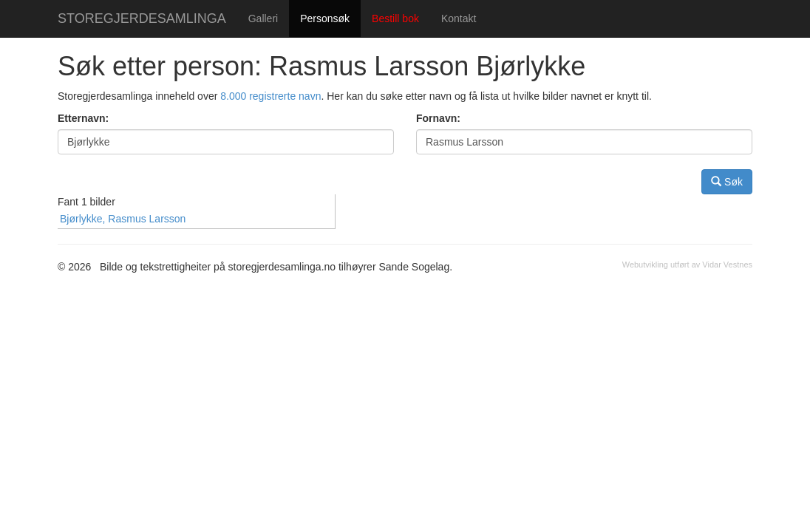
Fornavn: (438, 118)
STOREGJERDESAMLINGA (142, 18)
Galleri (263, 18)
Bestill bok (395, 18)
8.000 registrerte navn (270, 96)
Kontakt (459, 18)
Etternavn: (83, 118)
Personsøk (325, 18)
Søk (727, 181)
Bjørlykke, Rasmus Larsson (123, 219)
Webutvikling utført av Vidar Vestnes (687, 265)
